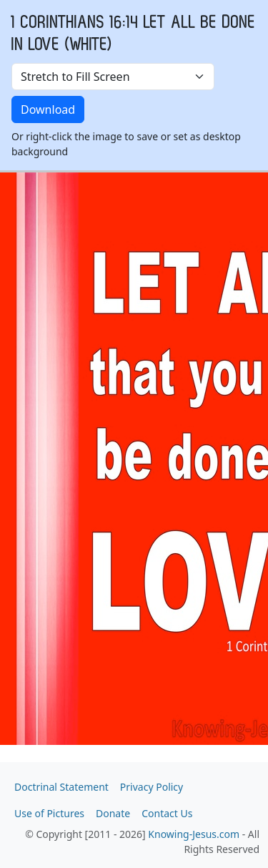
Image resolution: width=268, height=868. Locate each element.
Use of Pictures (49, 813)
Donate (113, 813)
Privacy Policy (152, 787)
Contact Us (167, 813)
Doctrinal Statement (61, 787)
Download (48, 109)
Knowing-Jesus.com (194, 834)
